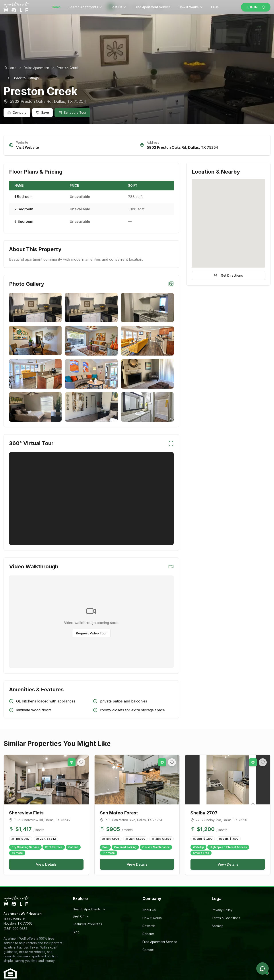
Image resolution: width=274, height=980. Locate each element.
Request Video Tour (91, 633)
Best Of (119, 7)
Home (56, 7)
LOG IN (256, 7)
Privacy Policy (222, 910)
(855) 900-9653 (15, 929)
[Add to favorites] (81, 762)
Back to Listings (23, 78)
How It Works (191, 7)
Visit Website (28, 147)
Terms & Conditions (226, 918)
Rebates (149, 934)
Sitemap (218, 926)
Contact (148, 950)
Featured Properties (87, 924)
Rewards (149, 926)
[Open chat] (262, 968)
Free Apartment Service (153, 7)
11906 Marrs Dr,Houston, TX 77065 (18, 921)
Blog (76, 932)
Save (42, 112)
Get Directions (228, 275)
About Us (149, 910)
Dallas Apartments (37, 68)
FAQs (215, 7)
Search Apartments (86, 7)
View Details (46, 864)
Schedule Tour (72, 112)
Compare (17, 112)
